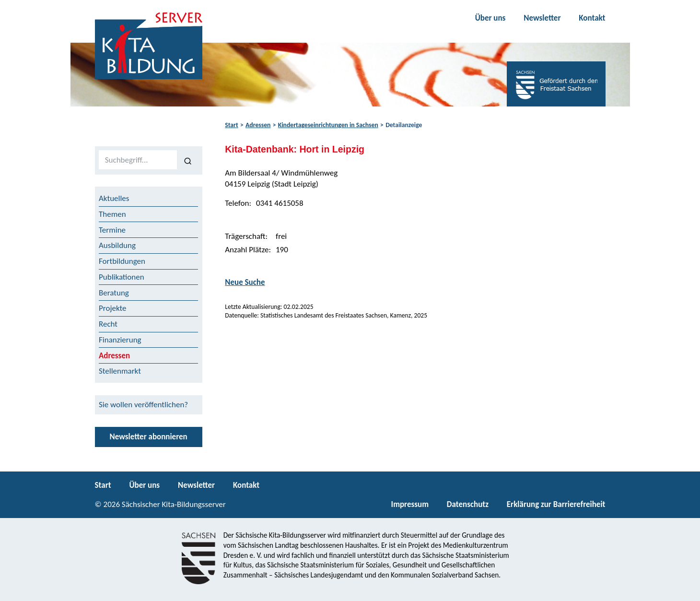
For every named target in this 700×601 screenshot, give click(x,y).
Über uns (490, 18)
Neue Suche (245, 282)
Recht (108, 324)
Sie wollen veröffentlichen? (143, 405)
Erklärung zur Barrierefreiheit (556, 504)
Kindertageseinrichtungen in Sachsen (328, 125)
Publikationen (122, 277)
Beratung (114, 293)
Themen (112, 214)
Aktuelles (114, 198)
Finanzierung (120, 340)
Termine (112, 230)
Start (231, 125)
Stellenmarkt (120, 371)
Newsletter (542, 18)
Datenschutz (468, 504)
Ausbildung (117, 245)
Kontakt (592, 18)
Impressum (410, 504)
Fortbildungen (122, 261)
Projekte (113, 308)
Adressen (258, 125)
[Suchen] (188, 160)
